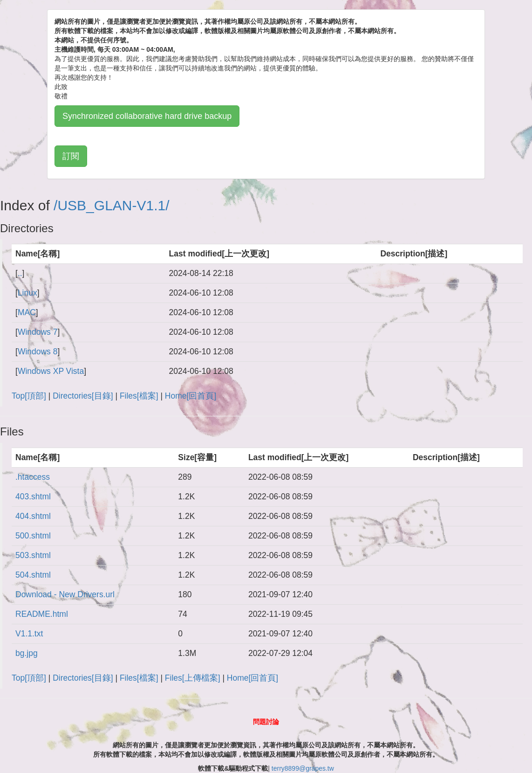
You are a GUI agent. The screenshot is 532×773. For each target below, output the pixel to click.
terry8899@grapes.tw (303, 768)
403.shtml (33, 497)
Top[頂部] (29, 396)
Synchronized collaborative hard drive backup (147, 116)
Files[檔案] (139, 396)
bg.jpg (27, 653)
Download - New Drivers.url (65, 594)
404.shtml (33, 516)
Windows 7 (38, 332)
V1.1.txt (29, 634)
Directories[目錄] (83, 396)
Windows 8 (38, 352)
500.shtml (33, 536)
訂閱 (71, 156)
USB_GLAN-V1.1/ (113, 205)
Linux (27, 293)
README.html (42, 614)
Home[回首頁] (191, 396)
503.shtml (33, 555)
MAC (27, 312)
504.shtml (33, 575)
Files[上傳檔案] (193, 678)
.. (20, 273)
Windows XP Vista (51, 371)
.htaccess (33, 477)
